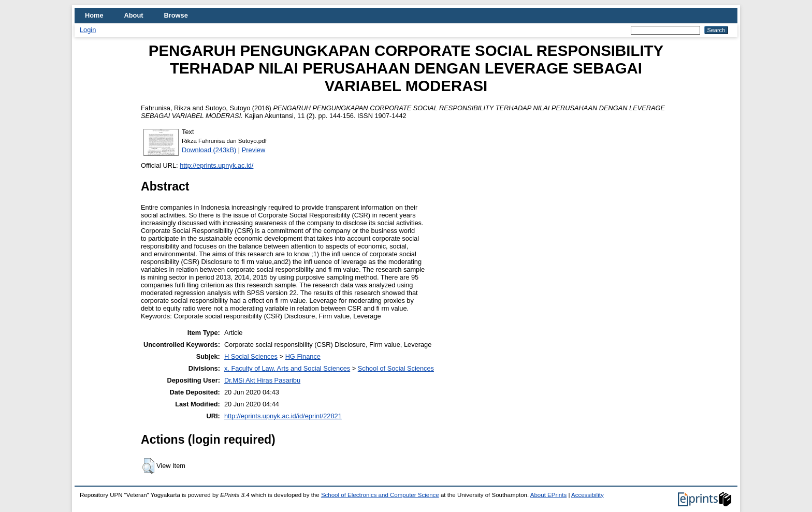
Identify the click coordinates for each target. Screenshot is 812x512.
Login (88, 30)
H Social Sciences (251, 356)
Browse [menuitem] (176, 15)
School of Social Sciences (396, 368)
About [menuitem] (134, 15)
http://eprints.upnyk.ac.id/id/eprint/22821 (283, 416)
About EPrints (548, 495)
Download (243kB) (209, 150)
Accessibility (588, 495)
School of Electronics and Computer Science (380, 495)
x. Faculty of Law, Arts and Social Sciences (287, 368)
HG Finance (303, 356)
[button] (148, 466)
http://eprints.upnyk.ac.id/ (216, 165)
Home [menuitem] (94, 15)
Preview (254, 150)
